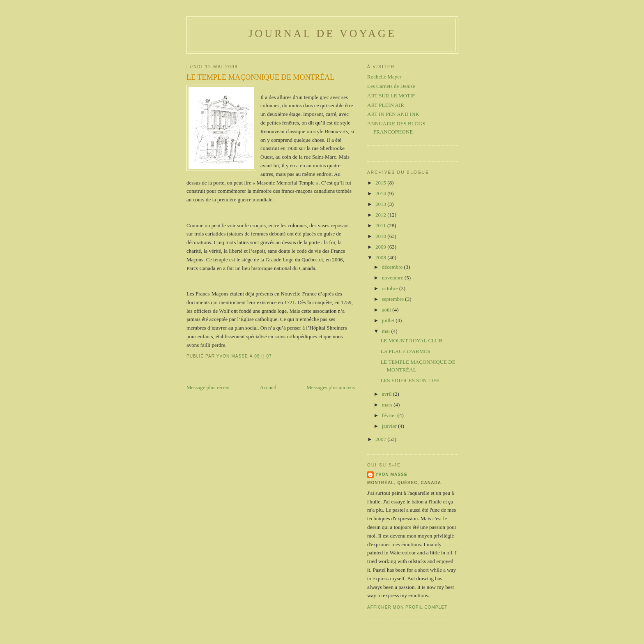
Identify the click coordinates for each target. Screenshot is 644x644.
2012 (381, 215)
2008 (381, 257)
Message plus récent (208, 387)
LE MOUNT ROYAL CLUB (411, 340)
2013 (381, 204)
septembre (394, 299)
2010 (381, 236)
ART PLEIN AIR (386, 105)
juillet (389, 320)
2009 (381, 247)
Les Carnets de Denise (391, 86)
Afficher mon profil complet (407, 607)
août (387, 310)
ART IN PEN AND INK (393, 114)
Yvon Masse (391, 474)
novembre (393, 278)
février (390, 415)
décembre (393, 267)
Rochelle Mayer (384, 77)
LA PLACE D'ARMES (405, 351)
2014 (381, 193)
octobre (391, 288)
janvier (390, 426)
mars (388, 405)
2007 (381, 439)
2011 (381, 225)
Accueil (268, 387)
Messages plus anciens (331, 387)
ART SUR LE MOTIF (391, 96)
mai (387, 331)
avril (388, 394)
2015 (381, 183)
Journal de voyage (322, 33)
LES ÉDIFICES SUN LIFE (410, 380)
